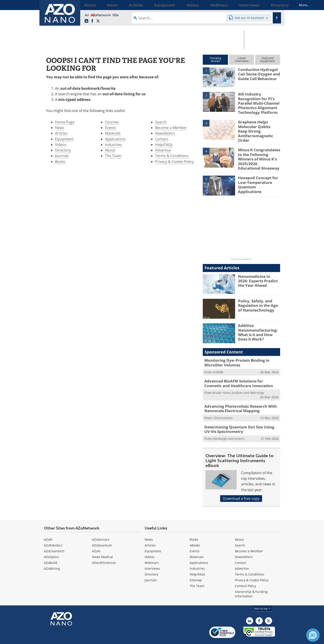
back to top (262, 595)
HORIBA (218, 362)
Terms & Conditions (172, 156)
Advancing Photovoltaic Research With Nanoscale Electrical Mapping (237, 397)
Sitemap (196, 567)
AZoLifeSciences (104, 550)
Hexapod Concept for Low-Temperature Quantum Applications (257, 173)
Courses (112, 122)
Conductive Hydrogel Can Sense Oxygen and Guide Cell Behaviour (257, 73)
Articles (61, 133)
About (110, 150)
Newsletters (165, 133)
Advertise (163, 150)
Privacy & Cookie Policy (174, 162)
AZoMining (52, 556)
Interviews (152, 556)
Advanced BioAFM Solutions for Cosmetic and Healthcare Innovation (239, 373)
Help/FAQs (164, 145)
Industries (113, 145)
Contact (162, 139)
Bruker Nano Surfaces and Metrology (238, 382)
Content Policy (245, 573)
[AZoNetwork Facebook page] (92, 21)
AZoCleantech (54, 538)
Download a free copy (241, 486)
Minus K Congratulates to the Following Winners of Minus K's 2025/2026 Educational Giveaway (259, 151)
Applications (115, 139)
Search (161, 122)
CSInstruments (223, 406)
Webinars (152, 550)
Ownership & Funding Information (251, 581)
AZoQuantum (102, 532)
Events (111, 128)
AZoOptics (51, 544)
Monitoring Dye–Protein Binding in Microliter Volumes (234, 354)
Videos (61, 145)
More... (274, 5)
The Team (113, 156)
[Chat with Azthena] (313, 635)
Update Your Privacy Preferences (78, 638)
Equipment (64, 139)
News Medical (103, 544)
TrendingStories (215, 59)
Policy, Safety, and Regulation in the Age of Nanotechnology (258, 296)
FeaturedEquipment (268, 59)
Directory (63, 150)
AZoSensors (101, 527)
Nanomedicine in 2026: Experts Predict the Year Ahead (258, 272)
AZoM (48, 527)
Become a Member (171, 128)
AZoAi (96, 538)
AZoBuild (51, 550)
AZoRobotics (53, 532)
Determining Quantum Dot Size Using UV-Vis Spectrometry (242, 417)
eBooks (195, 532)
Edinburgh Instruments (229, 426)
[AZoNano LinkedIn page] (86, 21)
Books (60, 162)
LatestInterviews (242, 59)
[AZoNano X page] (98, 21)
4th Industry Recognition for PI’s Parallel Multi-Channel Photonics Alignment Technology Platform (259, 102)
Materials (113, 133)
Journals (62, 156)
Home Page (65, 122)
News (60, 128)
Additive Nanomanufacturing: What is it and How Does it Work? (258, 323)
